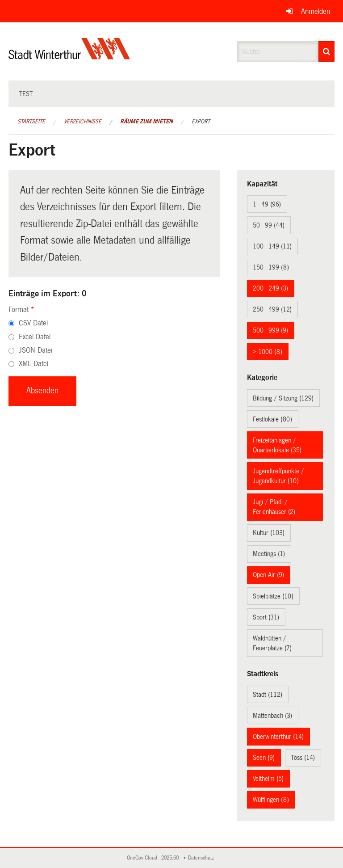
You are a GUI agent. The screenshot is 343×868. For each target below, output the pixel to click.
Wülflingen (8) (271, 800)
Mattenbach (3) (272, 716)
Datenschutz (202, 858)
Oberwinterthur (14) (278, 737)
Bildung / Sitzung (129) (283, 398)
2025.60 (171, 858)
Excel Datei (35, 337)
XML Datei (33, 364)
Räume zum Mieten (146, 122)
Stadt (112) (268, 695)
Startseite (31, 122)
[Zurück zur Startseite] (69, 56)
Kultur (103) (269, 533)
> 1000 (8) (268, 352)
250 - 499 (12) (272, 309)
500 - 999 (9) (270, 330)
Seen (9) (264, 758)
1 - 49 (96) (267, 204)
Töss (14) (303, 758)
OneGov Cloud (143, 858)
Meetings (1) (269, 554)
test (26, 94)
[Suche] (326, 51)
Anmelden (316, 11)
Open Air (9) (268, 575)
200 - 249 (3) (270, 288)
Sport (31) (266, 617)
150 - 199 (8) (271, 267)
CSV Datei (33, 323)
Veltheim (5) (268, 779)
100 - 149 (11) (272, 246)
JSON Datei (36, 350)
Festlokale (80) (272, 419)
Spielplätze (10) (273, 596)
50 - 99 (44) (269, 225)
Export (201, 122)
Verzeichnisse (83, 122)
